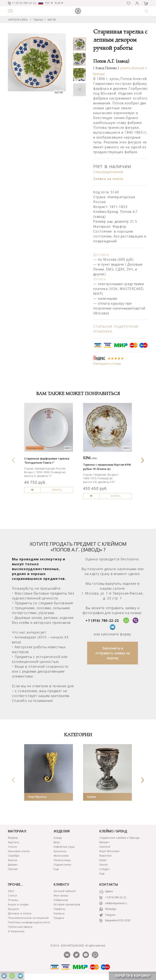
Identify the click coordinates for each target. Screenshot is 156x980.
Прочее (13, 869)
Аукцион (14, 909)
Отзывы (13, 900)
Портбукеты (37, 797)
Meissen (105, 842)
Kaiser (103, 860)
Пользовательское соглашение (28, 918)
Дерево (13, 865)
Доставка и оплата (20, 913)
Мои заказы (61, 896)
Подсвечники (63, 865)
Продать (59, 918)
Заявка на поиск (108, 179)
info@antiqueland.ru (113, 903)
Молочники (61, 856)
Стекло (12, 847)
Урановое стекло (19, 851)
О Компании (16, 931)
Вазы (57, 842)
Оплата (100, 279)
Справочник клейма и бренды (120, 838)
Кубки (92, 797)
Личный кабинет (65, 891)
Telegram (107, 915)
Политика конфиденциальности (29, 922)
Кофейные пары (64, 847)
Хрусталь (14, 842)
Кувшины (60, 851)
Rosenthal (106, 856)
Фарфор (13, 838)
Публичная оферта (20, 927)
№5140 (52, 20)
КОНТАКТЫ (109, 884)
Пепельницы (62, 860)
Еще (56, 869)
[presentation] (14, 459)
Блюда (58, 838)
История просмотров (67, 904)
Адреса (106, 892)
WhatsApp (108, 909)
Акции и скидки (18, 904)
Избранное (61, 900)
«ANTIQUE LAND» (18, 20)
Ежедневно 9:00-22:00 (115, 921)
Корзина (59, 913)
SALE (11, 891)
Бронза (13, 860)
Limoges (105, 869)
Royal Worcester (110, 851)
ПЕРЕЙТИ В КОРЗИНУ (132, 976)
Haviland (105, 847)
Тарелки (38, 20)
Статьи (12, 896)
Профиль (60, 909)
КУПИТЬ (57, 490)
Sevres (104, 865)
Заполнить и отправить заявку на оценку (113, 653)
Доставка (101, 255)
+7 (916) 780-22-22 (102, 621)
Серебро (14, 856)
